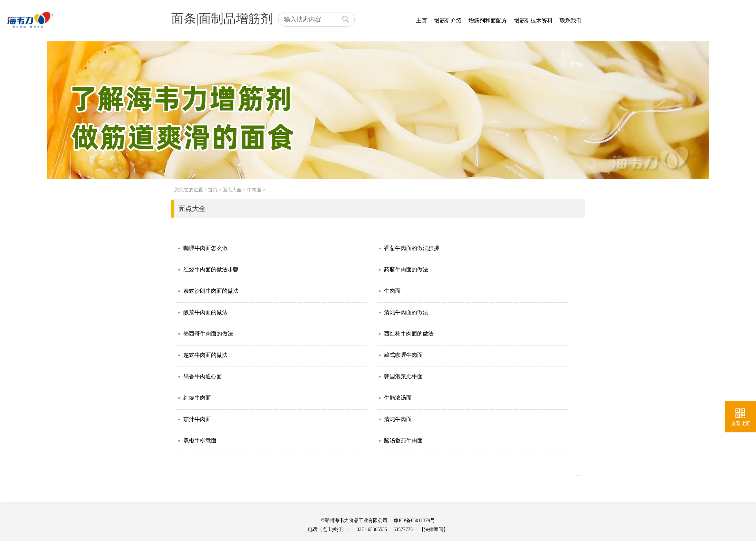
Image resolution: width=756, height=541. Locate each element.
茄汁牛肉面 (197, 419)
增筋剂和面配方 (488, 21)
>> (579, 475)
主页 (422, 21)
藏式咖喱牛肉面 (403, 355)
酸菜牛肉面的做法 (205, 312)
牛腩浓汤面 (398, 398)
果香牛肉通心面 (203, 376)
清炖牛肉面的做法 (406, 312)
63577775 (403, 529)
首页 (213, 190)
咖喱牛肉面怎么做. (206, 248)
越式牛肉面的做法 (205, 355)
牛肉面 (254, 190)
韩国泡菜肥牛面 (403, 376)
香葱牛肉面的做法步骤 (412, 248)
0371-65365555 (372, 529)
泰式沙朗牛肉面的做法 (211, 291)
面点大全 (232, 190)
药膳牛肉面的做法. (407, 269)
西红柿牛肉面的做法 (409, 334)
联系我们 (571, 21)
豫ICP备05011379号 (414, 520)
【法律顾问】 (434, 529)
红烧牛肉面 (197, 398)
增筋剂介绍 (448, 21)
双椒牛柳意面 (200, 440)
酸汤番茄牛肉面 (403, 440)
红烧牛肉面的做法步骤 (211, 269)
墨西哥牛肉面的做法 (208, 334)
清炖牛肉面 (398, 419)
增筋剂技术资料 (533, 21)
